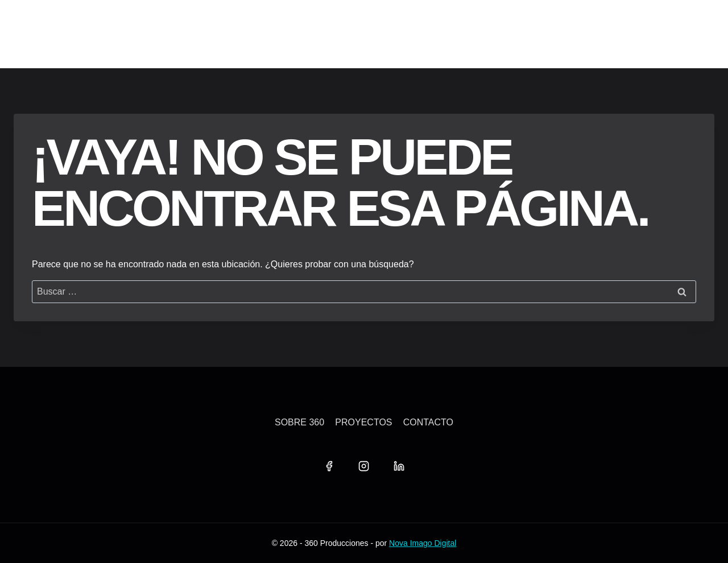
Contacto (428, 422)
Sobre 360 (299, 422)
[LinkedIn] (399, 466)
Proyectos (363, 422)
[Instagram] (364, 466)
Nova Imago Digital (423, 543)
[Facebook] (329, 466)
